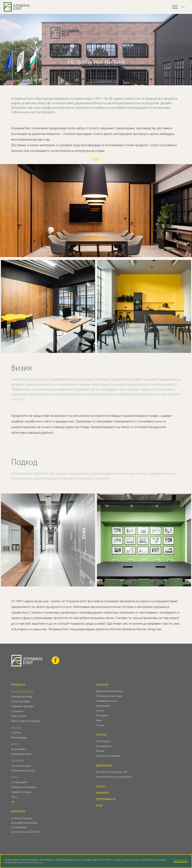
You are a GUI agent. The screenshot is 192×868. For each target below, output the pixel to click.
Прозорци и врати (21, 766)
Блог (99, 806)
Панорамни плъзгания (23, 771)
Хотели (100, 711)
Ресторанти (102, 716)
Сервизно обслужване (108, 756)
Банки (99, 721)
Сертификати (106, 799)
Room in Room (19, 716)
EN (183, 7)
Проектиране (103, 741)
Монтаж (100, 751)
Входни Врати (18, 749)
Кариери (102, 793)
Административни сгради (109, 691)
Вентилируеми (19, 738)
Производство (104, 746)
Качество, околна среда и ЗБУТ (112, 772)
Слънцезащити (19, 782)
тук (41, 863)
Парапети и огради (21, 792)
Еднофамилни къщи (106, 701)
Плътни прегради (21, 702)
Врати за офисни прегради (25, 721)
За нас (101, 787)
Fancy (14, 797)
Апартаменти (103, 706)
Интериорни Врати (21, 754)
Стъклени (16, 733)
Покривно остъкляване (24, 787)
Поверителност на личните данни (114, 777)
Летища (100, 725)
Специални (17, 711)
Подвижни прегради (22, 706)
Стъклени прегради (22, 697)
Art (13, 802)
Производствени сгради (109, 696)
